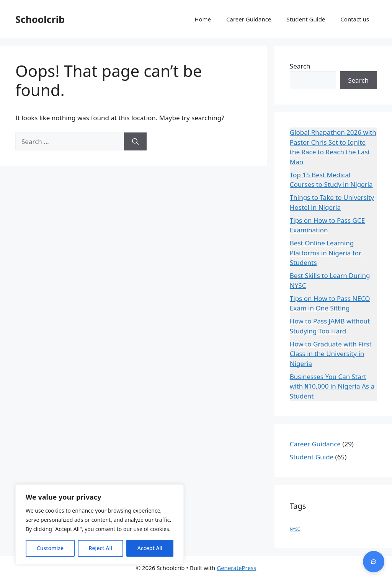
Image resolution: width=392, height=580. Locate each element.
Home (203, 19)
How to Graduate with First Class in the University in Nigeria (331, 354)
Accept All (150, 548)
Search (300, 66)
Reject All (100, 548)
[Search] (135, 142)
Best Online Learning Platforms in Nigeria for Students (326, 253)
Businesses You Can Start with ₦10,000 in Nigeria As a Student (332, 386)
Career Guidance (249, 19)
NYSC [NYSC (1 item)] (295, 529)
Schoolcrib (40, 19)
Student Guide (306, 19)
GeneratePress (236, 568)
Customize (50, 548)
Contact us (355, 19)
